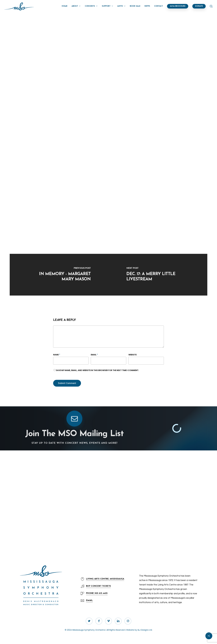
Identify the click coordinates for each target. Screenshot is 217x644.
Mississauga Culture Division (123, 212)
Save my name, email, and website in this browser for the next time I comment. (97, 370)
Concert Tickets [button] (98, 586)
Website (133, 355)
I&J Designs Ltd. (145, 630)
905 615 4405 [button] (97, 593)
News (58, 27)
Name (57, 355)
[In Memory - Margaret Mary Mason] (59, 275)
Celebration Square (144, 217)
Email (94, 355)
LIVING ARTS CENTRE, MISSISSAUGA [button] (105, 579)
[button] (89, 601)
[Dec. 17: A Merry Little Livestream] (158, 275)
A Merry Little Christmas (84, 217)
